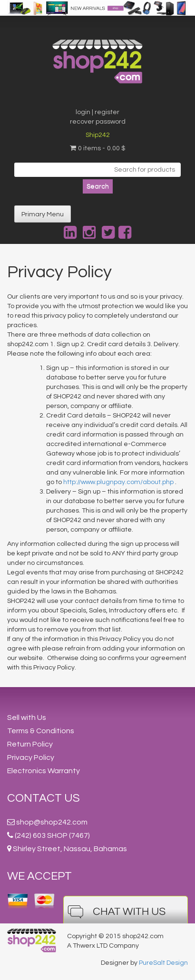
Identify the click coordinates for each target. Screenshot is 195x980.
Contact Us (44, 798)
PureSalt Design (163, 963)
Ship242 (98, 135)
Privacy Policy (31, 757)
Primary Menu (43, 214)
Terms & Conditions (41, 731)
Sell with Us (27, 718)
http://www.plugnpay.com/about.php (118, 482)
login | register (97, 112)
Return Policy (30, 744)
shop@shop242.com (52, 822)
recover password (98, 122)
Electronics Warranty (44, 771)
